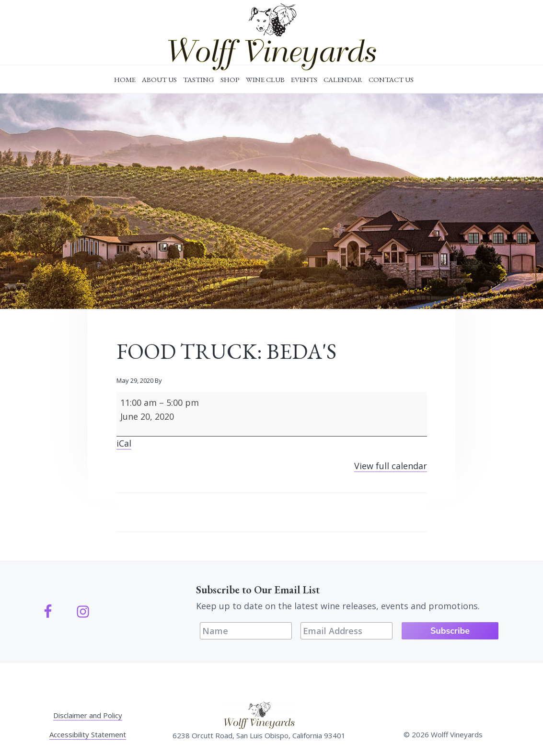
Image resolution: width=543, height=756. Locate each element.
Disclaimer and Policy (88, 715)
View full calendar (391, 466)
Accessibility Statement (88, 734)
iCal (124, 443)
